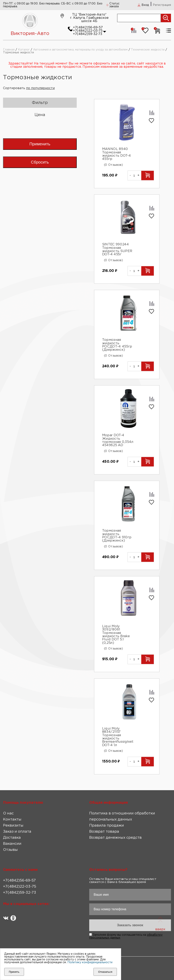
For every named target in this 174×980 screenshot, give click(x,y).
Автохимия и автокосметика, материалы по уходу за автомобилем (80, 50)
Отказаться (105, 972)
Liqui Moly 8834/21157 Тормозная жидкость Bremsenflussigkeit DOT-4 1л (118, 737)
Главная (9, 50)
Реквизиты (13, 826)
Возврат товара (104, 832)
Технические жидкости (148, 50)
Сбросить (40, 162)
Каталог (24, 50)
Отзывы (10, 850)
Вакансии (12, 844)
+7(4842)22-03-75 (88, 31)
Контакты (12, 819)
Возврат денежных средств (115, 838)
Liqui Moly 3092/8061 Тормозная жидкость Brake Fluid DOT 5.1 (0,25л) (116, 635)
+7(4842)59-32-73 (88, 34)
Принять (14, 972)
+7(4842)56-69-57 (88, 28)
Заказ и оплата (17, 832)
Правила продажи (107, 826)
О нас (8, 813)
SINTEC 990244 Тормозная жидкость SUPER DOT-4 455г (117, 249)
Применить (40, 144)
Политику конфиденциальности (90, 962)
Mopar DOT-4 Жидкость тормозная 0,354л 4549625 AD (118, 440)
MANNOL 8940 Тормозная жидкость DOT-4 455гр (117, 154)
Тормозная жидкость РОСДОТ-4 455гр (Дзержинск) (117, 345)
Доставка (12, 838)
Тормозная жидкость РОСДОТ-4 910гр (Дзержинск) (117, 536)
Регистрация (162, 5)
